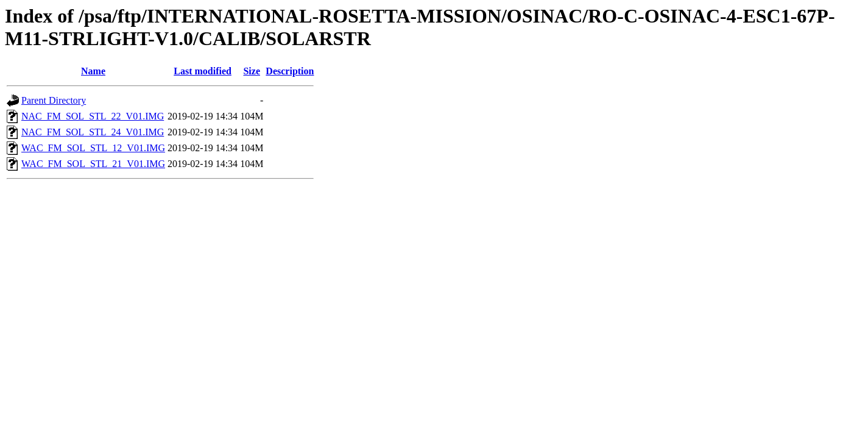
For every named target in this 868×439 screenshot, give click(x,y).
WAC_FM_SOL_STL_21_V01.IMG (93, 164)
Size (252, 71)
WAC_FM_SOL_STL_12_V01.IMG (93, 148)
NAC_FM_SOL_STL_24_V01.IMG (93, 132)
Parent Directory (54, 100)
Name (93, 71)
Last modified (203, 71)
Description (290, 71)
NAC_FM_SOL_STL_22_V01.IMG (93, 116)
